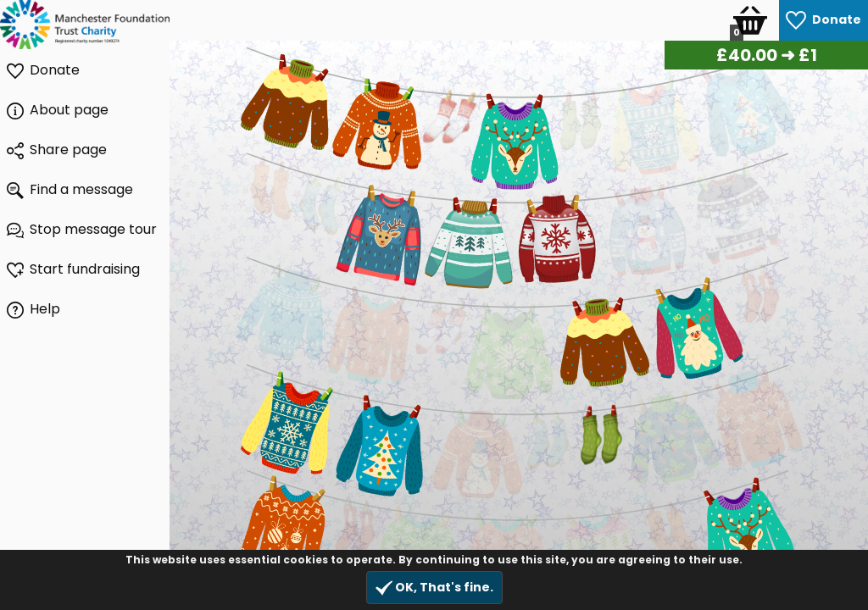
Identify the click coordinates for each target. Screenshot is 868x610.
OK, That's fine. (434, 588)
